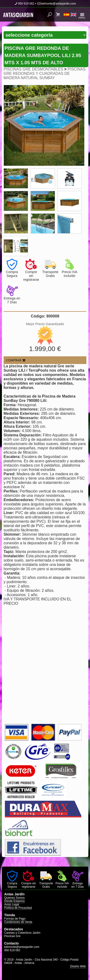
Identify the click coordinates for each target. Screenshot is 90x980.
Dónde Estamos (15, 901)
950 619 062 (24, 4)
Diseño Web (78, 966)
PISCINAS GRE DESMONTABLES (33, 69)
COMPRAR (16, 360)
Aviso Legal (12, 904)
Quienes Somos (15, 898)
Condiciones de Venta (18, 922)
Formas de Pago (15, 919)
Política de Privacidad (18, 908)
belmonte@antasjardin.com (56, 4)
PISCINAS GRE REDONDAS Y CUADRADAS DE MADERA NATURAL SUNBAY (45, 73)
